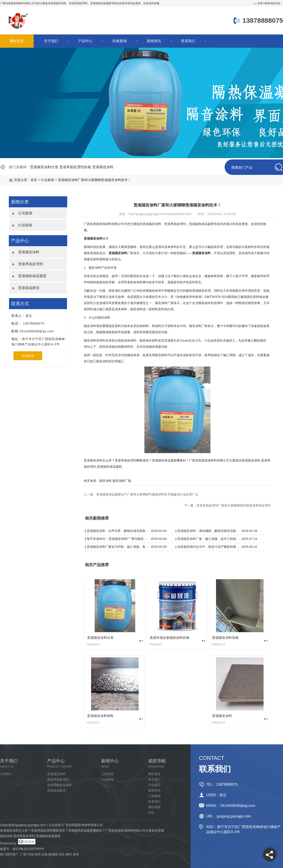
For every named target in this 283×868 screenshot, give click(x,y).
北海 (44, 854)
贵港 (76, 854)
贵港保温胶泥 (29, 288)
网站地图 (154, 807)
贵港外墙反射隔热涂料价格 (170, 638)
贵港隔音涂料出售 (44, 167)
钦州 (38, 854)
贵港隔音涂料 (58, 3)
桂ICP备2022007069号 (28, 849)
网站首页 (17, 41)
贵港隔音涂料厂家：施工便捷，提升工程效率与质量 (208, 539)
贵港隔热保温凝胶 (32, 276)
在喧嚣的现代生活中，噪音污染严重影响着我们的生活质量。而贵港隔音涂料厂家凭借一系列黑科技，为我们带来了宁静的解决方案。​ (208, 547)
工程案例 (154, 796)
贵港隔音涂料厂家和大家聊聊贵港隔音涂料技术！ (94, 180)
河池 (31, 854)
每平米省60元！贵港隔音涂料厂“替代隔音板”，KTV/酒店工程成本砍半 (118, 539)
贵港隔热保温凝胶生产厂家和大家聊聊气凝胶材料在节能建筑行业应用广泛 (147, 494)
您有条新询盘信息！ (268, 3)
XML (151, 813)
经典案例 (120, 41)
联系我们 (188, 41)
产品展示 (154, 785)
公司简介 (6, 774)
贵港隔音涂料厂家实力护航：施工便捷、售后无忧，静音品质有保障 (118, 547)
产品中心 (85, 41)
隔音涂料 (105, 481)
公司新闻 (25, 213)
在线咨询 (28, 356)
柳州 (69, 854)
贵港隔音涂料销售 (100, 716)
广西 (23, 854)
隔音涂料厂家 (122, 481)
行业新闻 (48, 180)
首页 (34, 180)
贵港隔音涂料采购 (225, 638)
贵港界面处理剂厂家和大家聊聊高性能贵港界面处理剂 (234, 505)
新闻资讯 (154, 41)
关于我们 (51, 41)
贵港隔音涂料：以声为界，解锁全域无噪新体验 (118, 531)
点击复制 (55, 825)
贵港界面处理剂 (31, 264)
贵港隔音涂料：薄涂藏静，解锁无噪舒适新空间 (208, 531)
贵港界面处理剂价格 (75, 167)
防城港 (53, 854)
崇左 (62, 854)
